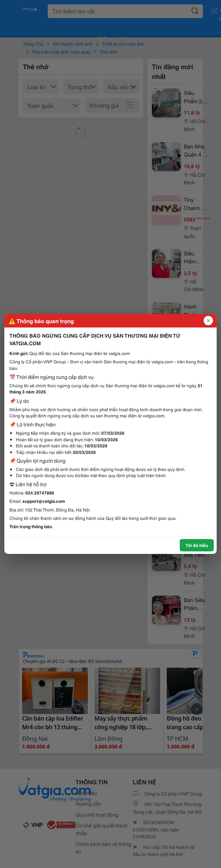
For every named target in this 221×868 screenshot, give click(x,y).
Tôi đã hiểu (197, 545)
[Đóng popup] (208, 321)
